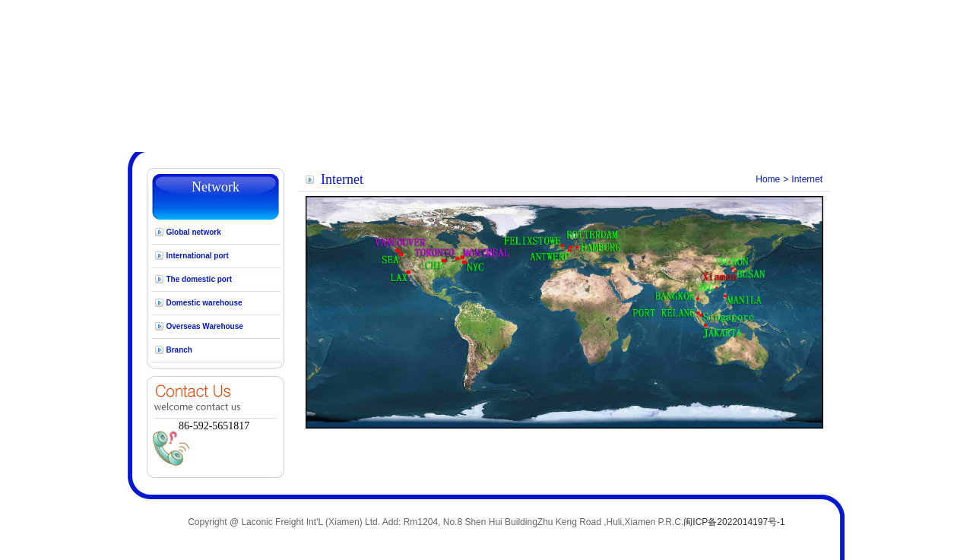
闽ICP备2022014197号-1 (734, 522)
